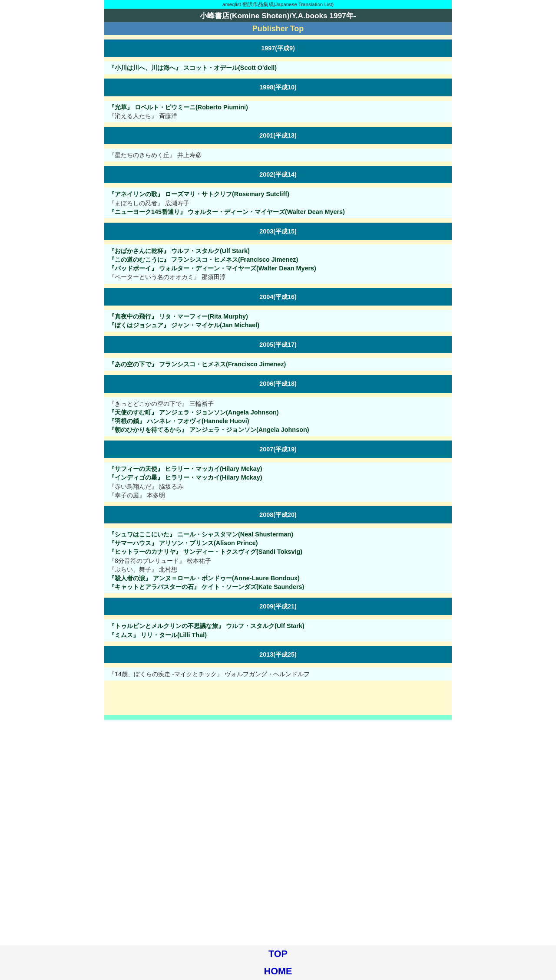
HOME (278, 971)
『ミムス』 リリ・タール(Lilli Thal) (158, 635)
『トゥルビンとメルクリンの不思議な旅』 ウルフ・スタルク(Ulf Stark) (207, 626)
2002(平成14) (278, 174)
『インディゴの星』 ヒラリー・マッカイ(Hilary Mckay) (185, 477)
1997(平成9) (278, 48)
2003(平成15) (278, 231)
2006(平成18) (278, 384)
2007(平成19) (278, 449)
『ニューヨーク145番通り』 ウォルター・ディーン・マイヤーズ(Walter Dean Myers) (227, 212)
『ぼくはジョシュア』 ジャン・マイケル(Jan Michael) (184, 325)
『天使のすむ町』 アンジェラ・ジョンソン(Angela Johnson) (194, 412)
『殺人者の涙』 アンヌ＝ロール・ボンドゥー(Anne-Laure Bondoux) (204, 578)
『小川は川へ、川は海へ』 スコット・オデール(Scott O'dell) (193, 68)
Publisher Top (278, 29)
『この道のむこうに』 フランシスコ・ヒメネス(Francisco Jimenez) (203, 260)
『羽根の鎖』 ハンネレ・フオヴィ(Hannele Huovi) (179, 421)
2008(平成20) (278, 515)
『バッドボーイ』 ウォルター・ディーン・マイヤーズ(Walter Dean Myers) (212, 268)
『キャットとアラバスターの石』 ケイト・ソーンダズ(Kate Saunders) (206, 587)
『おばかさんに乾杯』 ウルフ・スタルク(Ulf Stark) (179, 251)
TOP (278, 954)
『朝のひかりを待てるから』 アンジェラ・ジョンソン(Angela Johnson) (209, 430)
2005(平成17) (278, 345)
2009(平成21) (278, 606)
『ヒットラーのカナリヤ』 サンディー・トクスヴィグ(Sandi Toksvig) (205, 552)
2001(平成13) (278, 135)
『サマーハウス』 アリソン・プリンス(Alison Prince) (183, 543)
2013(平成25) (278, 654)
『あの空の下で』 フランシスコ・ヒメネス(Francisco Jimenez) (197, 364)
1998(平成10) (278, 87)
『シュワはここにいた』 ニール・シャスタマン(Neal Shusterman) (201, 534)
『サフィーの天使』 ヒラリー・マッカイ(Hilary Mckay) (185, 469)
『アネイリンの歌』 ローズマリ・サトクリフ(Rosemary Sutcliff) (199, 194)
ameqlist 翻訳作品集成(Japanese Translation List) (278, 4)
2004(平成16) (278, 297)
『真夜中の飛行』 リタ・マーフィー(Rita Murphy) (178, 316)
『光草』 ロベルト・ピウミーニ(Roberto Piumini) (178, 107)
